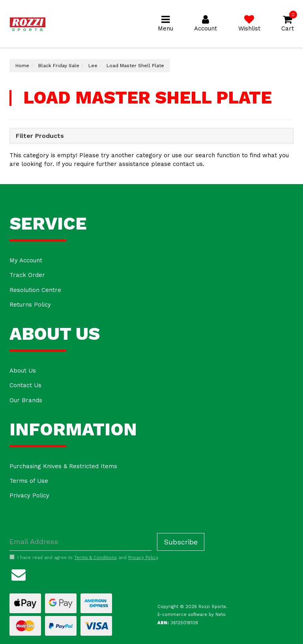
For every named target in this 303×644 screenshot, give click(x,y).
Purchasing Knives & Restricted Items (63, 466)
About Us (23, 371)
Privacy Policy (29, 495)
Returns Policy (30, 305)
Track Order (27, 275)
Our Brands (26, 400)
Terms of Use (29, 481)
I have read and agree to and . (84, 557)
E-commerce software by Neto (192, 615)
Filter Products (40, 136)
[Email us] (19, 574)
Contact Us (25, 385)
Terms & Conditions (95, 558)
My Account (26, 260)
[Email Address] (80, 542)
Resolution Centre (35, 290)
